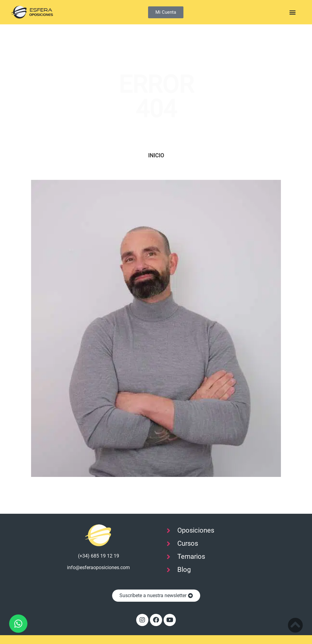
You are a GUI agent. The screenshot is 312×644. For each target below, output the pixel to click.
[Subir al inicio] (295, 625)
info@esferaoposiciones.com (98, 567)
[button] (293, 12)
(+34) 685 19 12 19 (99, 556)
